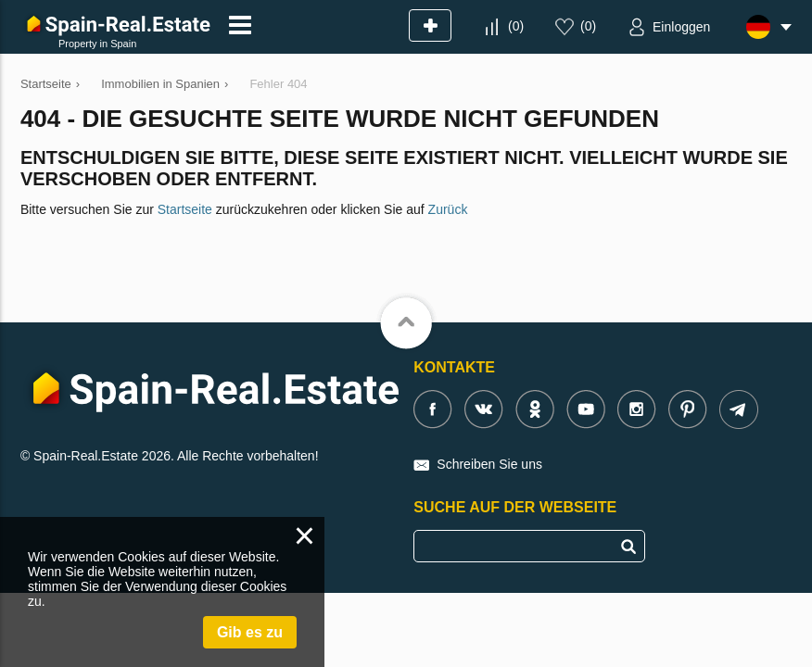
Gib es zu (250, 632)
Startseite (185, 209)
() (516, 26)
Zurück (448, 209)
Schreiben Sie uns (489, 464)
